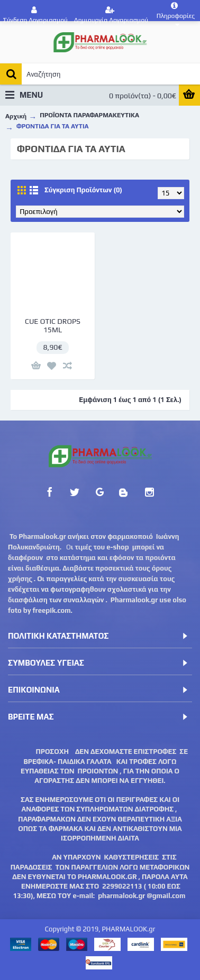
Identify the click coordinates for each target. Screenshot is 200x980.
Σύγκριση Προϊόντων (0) (83, 190)
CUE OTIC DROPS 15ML (53, 325)
